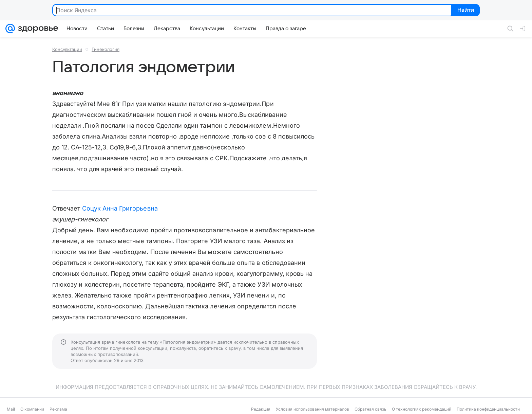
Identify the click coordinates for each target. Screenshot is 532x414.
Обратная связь (370, 409)
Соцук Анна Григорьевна (120, 208)
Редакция (261, 409)
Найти (465, 11)
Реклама (58, 409)
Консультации (67, 49)
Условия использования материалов (312, 409)
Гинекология (106, 49)
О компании (32, 409)
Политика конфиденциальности (488, 409)
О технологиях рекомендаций (422, 409)
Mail (11, 409)
